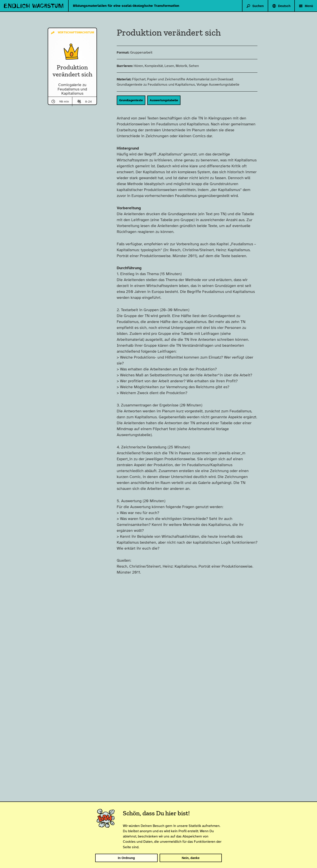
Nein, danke (191, 858)
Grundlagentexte (137, 100)
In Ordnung (126, 858)
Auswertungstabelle (170, 100)
